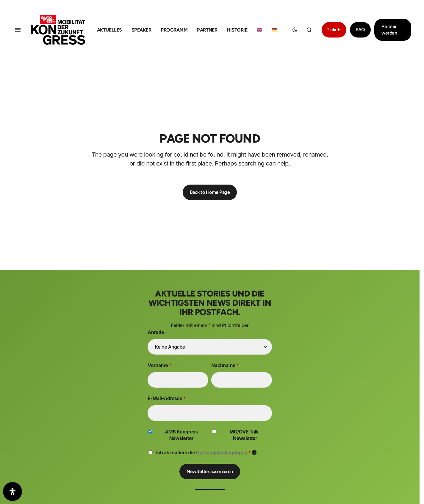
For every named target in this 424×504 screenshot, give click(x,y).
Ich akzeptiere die (206, 452)
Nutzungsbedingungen (222, 452)
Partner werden (389, 30)
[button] (18, 30)
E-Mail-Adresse (167, 398)
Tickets (334, 30)
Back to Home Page (210, 192)
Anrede (156, 332)
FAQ (360, 30)
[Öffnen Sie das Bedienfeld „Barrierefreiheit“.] (12, 491)
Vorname (159, 365)
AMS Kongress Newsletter (181, 435)
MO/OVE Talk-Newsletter (245, 435)
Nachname (225, 365)
